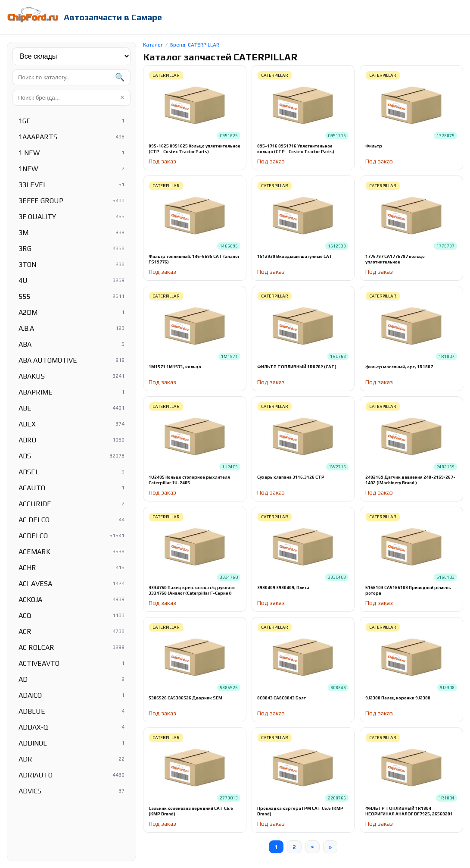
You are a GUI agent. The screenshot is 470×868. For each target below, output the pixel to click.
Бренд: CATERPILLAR (195, 45)
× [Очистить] (122, 97)
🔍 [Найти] (120, 77)
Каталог (153, 45)
